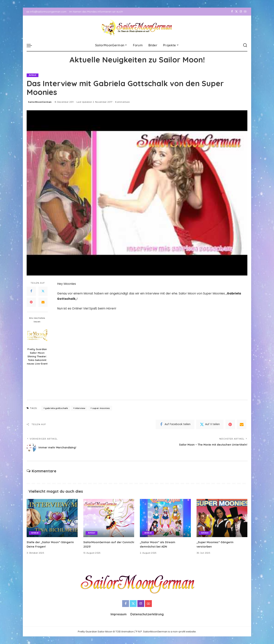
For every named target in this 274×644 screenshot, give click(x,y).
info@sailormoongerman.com (47, 12)
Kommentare (122, 102)
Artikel (33, 75)
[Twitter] (236, 12)
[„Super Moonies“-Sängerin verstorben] (222, 518)
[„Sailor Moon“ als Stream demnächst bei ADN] (165, 518)
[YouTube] (245, 12)
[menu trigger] (31, 45)
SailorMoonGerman (40, 102)
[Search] (245, 45)
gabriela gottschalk (57, 408)
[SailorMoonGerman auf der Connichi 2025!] (109, 518)
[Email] (43, 302)
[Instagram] (241, 12)
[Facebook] (232, 12)
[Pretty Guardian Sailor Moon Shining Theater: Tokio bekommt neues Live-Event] (37, 336)
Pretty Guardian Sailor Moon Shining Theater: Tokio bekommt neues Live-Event (37, 357)
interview (80, 408)
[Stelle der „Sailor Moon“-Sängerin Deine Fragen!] (52, 518)
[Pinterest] (31, 302)
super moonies (101, 408)
